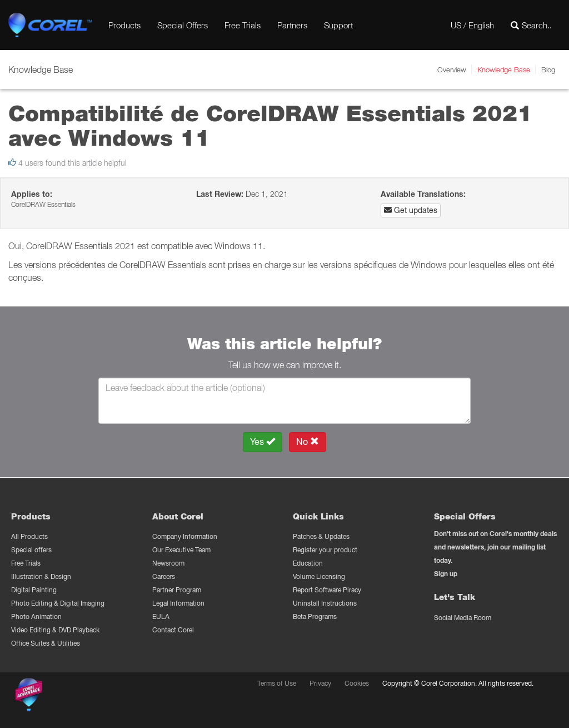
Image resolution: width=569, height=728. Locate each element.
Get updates (411, 210)
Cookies (357, 683)
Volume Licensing (319, 576)
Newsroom (168, 563)
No (308, 442)
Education (308, 563)
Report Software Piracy (327, 590)
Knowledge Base (504, 70)
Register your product (325, 550)
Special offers (31, 550)
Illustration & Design (41, 576)
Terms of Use (277, 683)
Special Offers (183, 25)
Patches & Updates (321, 536)
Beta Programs (315, 616)
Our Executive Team (181, 550)
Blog (548, 70)
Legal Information (178, 603)
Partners (292, 25)
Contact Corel (173, 630)
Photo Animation (36, 616)
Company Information (185, 536)
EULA (161, 616)
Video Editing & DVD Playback (55, 630)
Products (124, 25)
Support (338, 25)
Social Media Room (463, 618)
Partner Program (177, 590)
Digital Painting (34, 590)
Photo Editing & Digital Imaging (58, 603)
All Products (29, 536)
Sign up (446, 574)
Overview (452, 70)
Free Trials (243, 25)
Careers (164, 576)
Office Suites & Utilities (46, 643)
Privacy (320, 683)
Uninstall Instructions (325, 603)
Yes (263, 442)
